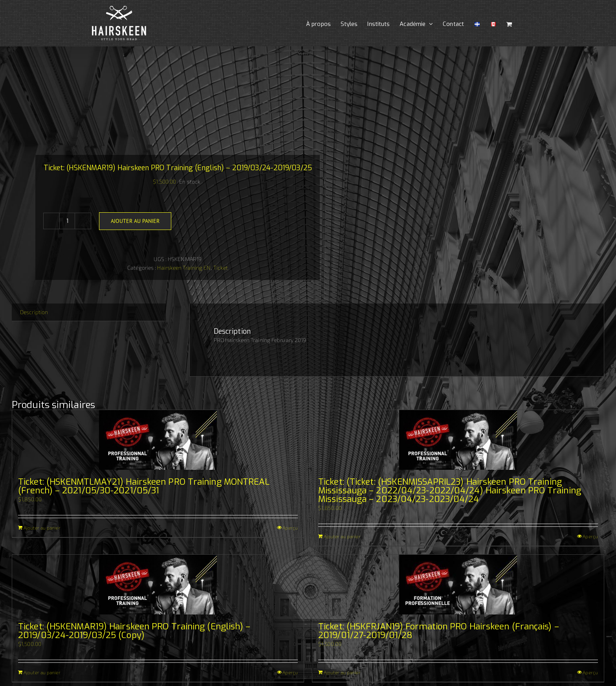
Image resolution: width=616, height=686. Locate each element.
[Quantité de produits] (67, 221)
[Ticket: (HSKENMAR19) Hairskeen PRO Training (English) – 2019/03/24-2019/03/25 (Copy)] (158, 585)
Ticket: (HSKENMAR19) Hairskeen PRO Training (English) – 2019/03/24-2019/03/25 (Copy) (134, 631)
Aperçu (290, 528)
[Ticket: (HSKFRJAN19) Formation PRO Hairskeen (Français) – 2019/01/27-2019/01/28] (458, 585)
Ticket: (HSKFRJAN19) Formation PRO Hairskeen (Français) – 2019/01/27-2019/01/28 (439, 631)
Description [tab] (34, 312)
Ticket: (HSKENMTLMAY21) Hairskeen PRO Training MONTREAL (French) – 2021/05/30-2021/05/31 (144, 486)
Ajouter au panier (135, 221)
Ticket (221, 268)
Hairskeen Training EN (184, 268)
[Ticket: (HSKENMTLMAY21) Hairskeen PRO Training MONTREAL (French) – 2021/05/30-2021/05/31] (158, 440)
